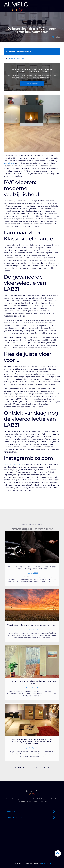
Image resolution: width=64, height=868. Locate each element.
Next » (46, 768)
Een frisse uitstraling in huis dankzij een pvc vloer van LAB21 (32, 682)
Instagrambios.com (12, 464)
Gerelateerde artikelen (17, 58)
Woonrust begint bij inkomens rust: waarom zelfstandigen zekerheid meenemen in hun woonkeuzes (32, 742)
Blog (58, 37)
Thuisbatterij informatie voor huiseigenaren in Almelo (32, 625)
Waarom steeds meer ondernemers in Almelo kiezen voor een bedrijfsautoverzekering (32, 568)
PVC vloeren (9, 163)
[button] (60, 7)
